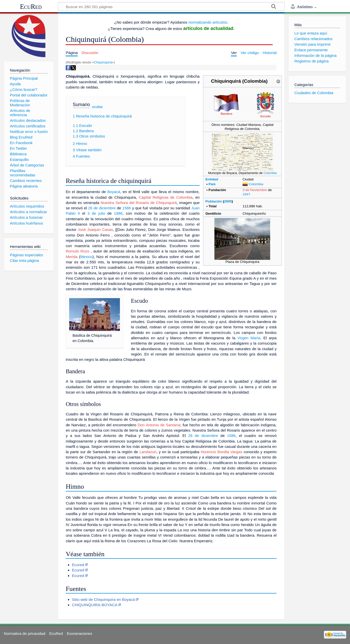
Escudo (265, 116)
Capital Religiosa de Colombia (166, 197)
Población (214, 201)
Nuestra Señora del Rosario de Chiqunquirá (139, 203)
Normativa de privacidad (25, 633)
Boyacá (114, 192)
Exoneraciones (79, 633)
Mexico (86, 257)
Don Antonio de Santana (159, 425)
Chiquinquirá (103, 62)
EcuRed (31, 7)
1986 (118, 213)
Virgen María (249, 338)
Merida (71, 257)
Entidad (212, 179)
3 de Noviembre (255, 190)
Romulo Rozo (77, 251)
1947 (246, 194)
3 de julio (96, 213)
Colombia (270, 173)
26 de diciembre (102, 208)
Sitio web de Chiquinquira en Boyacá (103, 599)
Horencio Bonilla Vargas (222, 452)
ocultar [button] (97, 107)
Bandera (227, 114)
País (212, 184)
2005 (228, 201)
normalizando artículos (208, 22)
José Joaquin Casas (95, 230)
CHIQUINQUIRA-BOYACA (95, 605)
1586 (127, 208)
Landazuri (148, 452)
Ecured (78, 565)
